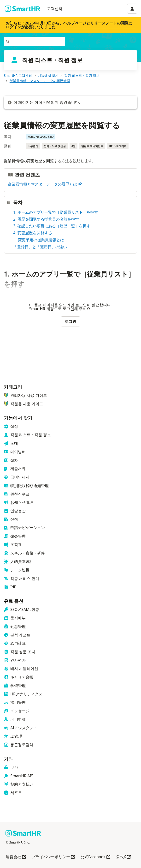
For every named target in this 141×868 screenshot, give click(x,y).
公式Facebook (95, 857)
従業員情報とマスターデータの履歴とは (45, 184)
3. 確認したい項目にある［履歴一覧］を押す (52, 226)
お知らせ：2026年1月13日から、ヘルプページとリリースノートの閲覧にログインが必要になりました (69, 25)
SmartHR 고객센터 (18, 75)
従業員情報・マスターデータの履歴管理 (40, 81)
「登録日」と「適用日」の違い (40, 247)
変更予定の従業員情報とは (41, 240)
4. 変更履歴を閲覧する (33, 233)
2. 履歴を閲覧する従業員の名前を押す (46, 219)
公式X (123, 857)
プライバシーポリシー (53, 857)
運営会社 (16, 857)
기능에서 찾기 (48, 75)
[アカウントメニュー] (132, 9)
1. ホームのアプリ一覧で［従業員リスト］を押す (56, 212)
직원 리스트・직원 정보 (82, 75)
